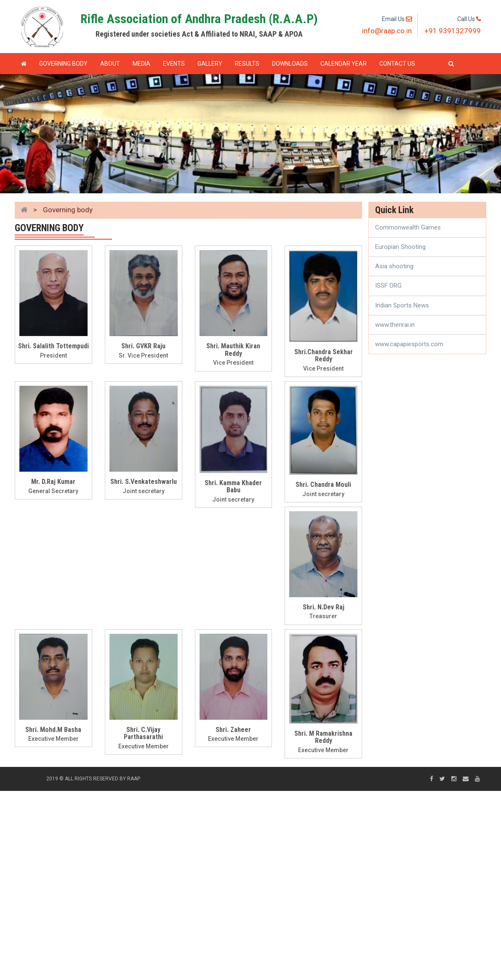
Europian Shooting (400, 247)
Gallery (210, 64)
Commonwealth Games (408, 227)
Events (174, 64)
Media (141, 64)
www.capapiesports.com (409, 344)
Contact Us (397, 64)
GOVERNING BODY (63, 64)
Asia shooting (394, 266)
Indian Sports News (402, 305)
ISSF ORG (388, 286)
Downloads (290, 64)
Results (247, 64)
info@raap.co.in (387, 31)
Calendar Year (344, 64)
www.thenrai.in (395, 325)
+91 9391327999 (453, 31)
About (110, 64)
